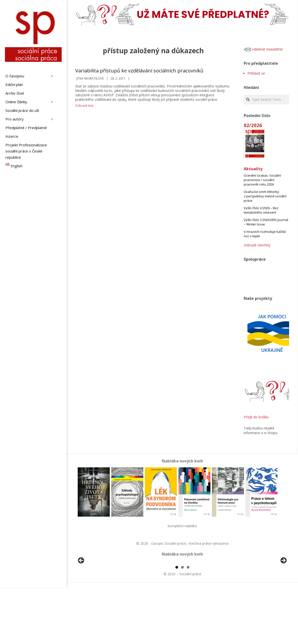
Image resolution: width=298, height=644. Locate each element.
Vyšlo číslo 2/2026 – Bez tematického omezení (261, 210)
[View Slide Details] (95, 590)
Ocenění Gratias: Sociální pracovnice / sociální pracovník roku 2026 (262, 180)
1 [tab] (177, 624)
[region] (182, 590)
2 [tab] (182, 624)
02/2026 (253, 125)
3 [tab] (188, 624)
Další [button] (283, 589)
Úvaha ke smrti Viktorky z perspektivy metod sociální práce (265, 196)
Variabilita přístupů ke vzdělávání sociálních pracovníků (139, 71)
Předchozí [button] (81, 589)
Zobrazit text (84, 106)
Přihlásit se (256, 73)
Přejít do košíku (256, 417)
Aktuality (253, 169)
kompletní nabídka (182, 526)
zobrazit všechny (257, 245)
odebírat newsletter (263, 49)
